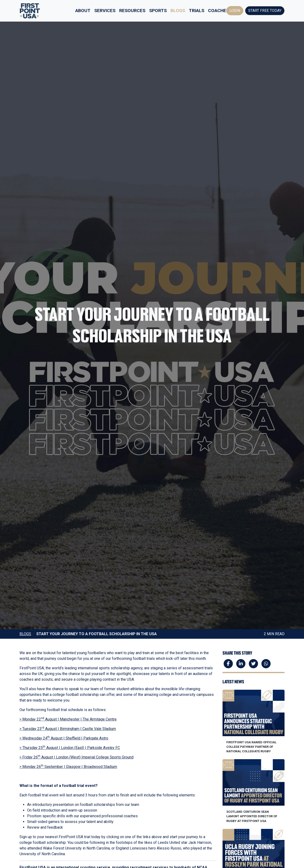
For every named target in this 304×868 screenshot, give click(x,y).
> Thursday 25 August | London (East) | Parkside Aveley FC (70, 748)
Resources (132, 11)
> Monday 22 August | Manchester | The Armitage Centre (68, 719)
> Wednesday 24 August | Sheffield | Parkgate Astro (64, 738)
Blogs (178, 11)
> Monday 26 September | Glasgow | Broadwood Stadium (68, 767)
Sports (158, 11)
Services (105, 11)
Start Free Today (265, 11)
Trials (197, 11)
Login (235, 11)
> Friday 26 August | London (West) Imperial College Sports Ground (76, 757)
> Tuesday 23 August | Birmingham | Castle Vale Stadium (68, 729)
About (83, 11)
